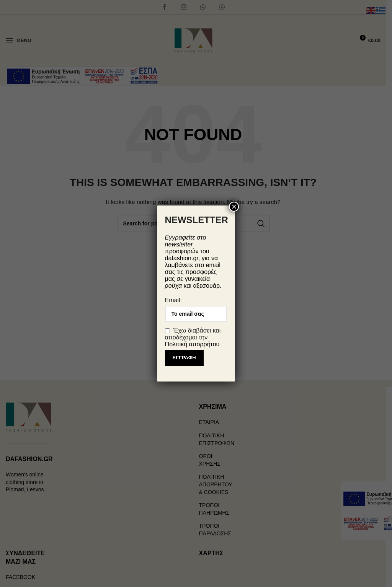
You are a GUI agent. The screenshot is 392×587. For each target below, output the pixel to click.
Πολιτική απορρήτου (192, 344)
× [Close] (234, 207)
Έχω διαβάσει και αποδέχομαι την (193, 337)
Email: (173, 300)
